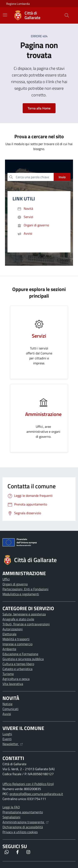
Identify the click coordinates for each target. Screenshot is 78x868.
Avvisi (7, 714)
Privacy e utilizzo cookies (20, 832)
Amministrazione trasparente (26, 822)
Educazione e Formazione (20, 654)
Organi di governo (15, 584)
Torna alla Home (39, 108)
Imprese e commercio (17, 644)
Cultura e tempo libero (18, 664)
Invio (62, 177)
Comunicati (11, 709)
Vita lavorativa (13, 684)
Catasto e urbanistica (17, 669)
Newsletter (13, 744)
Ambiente (9, 649)
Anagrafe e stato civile (18, 619)
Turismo (8, 674)
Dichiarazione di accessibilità (23, 827)
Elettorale (9, 634)
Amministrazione (43, 414)
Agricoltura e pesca (16, 679)
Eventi (7, 739)
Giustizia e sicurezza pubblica (23, 659)
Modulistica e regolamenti (21, 594)
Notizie (7, 704)
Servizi (39, 336)
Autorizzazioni (13, 629)
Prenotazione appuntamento (23, 812)
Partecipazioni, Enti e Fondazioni (25, 589)
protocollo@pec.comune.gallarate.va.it (36, 794)
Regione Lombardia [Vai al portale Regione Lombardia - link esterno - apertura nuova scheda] (18, 4)
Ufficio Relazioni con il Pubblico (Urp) (28, 784)
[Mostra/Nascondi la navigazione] (5, 15)
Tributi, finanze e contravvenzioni (26, 624)
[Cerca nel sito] (67, 15)
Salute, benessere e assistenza (24, 614)
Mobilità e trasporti (16, 639)
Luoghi (7, 734)
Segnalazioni (11, 817)
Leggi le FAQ (11, 807)
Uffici (6, 579)
